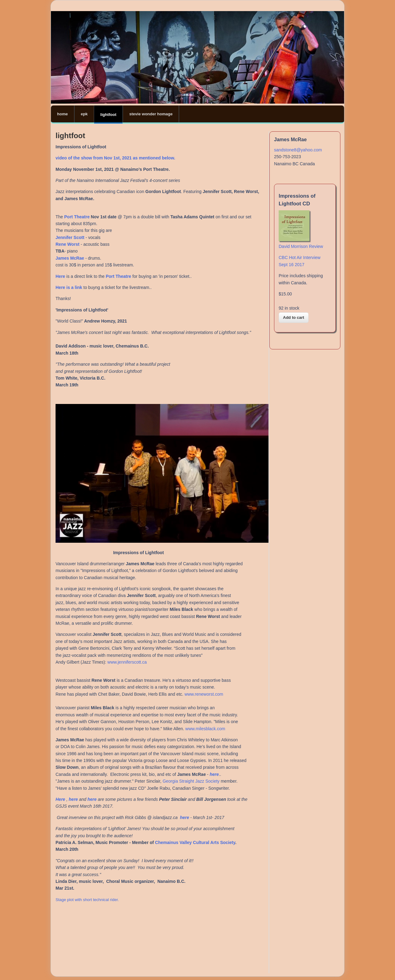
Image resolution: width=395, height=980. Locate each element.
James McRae (70, 258)
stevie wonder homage (151, 114)
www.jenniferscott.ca (127, 662)
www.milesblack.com (205, 729)
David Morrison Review (301, 246)
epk (84, 114)
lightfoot (108, 115)
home (62, 114)
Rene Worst (68, 244)
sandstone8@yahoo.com (298, 150)
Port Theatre (77, 217)
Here (61, 799)
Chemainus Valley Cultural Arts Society (195, 842)
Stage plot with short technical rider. (88, 900)
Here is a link (69, 287)
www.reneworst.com (204, 694)
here (214, 774)
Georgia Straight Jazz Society (191, 781)
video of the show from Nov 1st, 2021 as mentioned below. (115, 158)
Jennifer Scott (71, 237)
